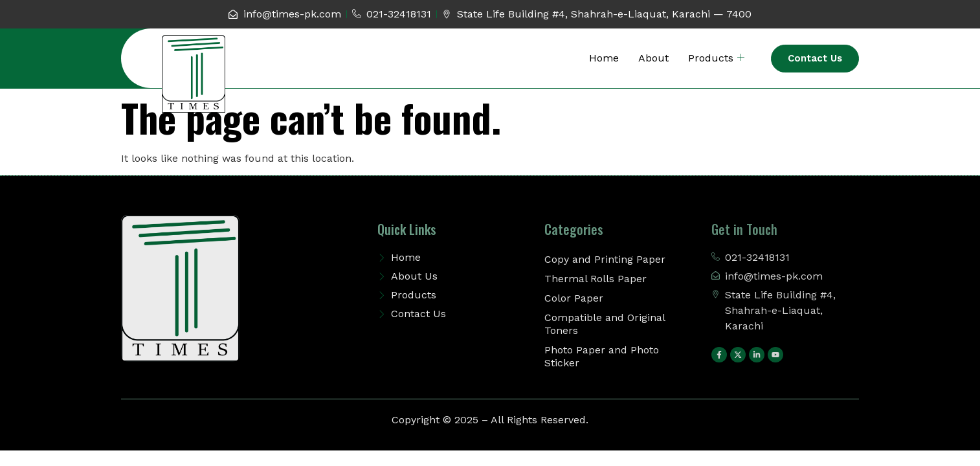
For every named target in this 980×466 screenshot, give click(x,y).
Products (716, 58)
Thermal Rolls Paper (596, 279)
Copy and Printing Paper (605, 259)
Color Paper (574, 298)
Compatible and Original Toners (605, 324)
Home (604, 58)
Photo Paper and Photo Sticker (602, 356)
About (653, 58)
